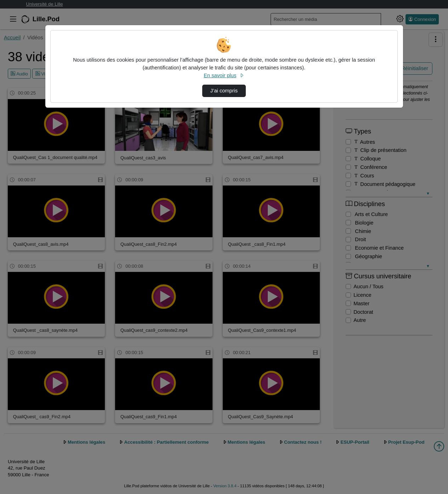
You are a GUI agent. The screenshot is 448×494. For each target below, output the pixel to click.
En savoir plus (224, 75)
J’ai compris (224, 91)
